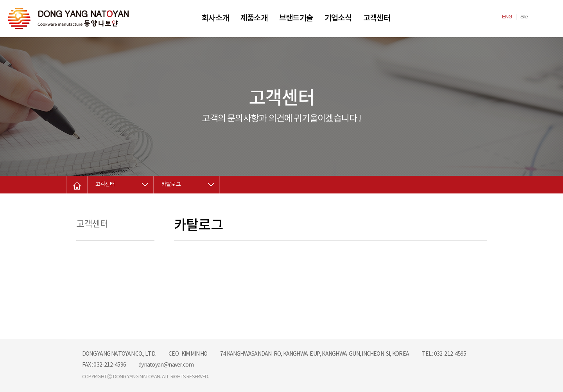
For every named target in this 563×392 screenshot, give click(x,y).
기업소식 (338, 18)
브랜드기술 (296, 18)
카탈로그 (171, 184)
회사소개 (215, 18)
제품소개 (254, 18)
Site (524, 17)
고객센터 (377, 18)
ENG (507, 17)
